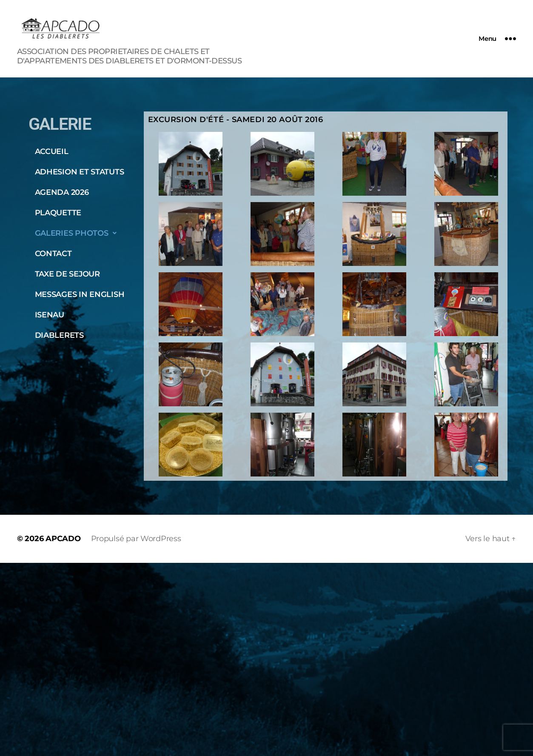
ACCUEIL (52, 151)
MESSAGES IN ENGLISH (80, 294)
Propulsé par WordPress (136, 539)
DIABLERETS (59, 335)
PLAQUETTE (58, 213)
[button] (84, 233)
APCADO (63, 539)
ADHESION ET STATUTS (80, 172)
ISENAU (50, 315)
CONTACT (53, 254)
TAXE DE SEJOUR (67, 274)
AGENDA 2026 (62, 192)
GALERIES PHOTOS (78, 233)
